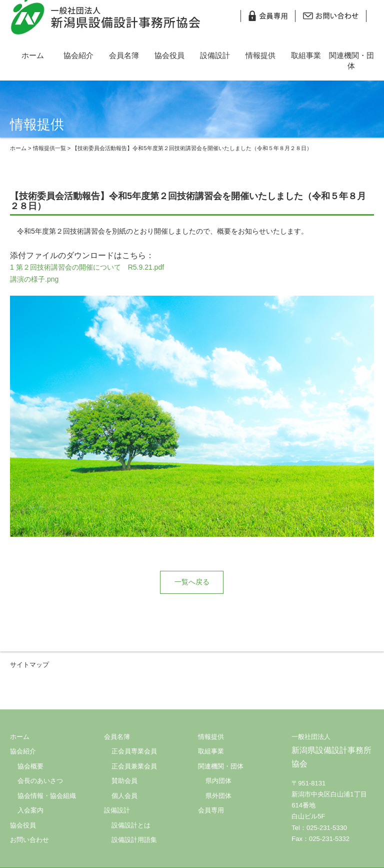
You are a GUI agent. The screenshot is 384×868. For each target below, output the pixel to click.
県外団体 (218, 796)
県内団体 (218, 781)
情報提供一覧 (49, 148)
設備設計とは (131, 825)
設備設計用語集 (134, 840)
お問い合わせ (29, 840)
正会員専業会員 (134, 751)
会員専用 (211, 810)
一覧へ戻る (192, 582)
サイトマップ (29, 665)
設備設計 (215, 55)
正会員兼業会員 (134, 766)
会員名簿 (124, 55)
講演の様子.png (34, 279)
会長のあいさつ (40, 781)
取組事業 (306, 55)
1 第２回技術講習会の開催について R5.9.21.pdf (87, 267)
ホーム (33, 55)
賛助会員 (124, 781)
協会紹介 (78, 55)
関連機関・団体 (351, 61)
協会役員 (169, 55)
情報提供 (260, 55)
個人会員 (124, 796)
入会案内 (30, 810)
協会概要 (30, 766)
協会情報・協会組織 (47, 796)
